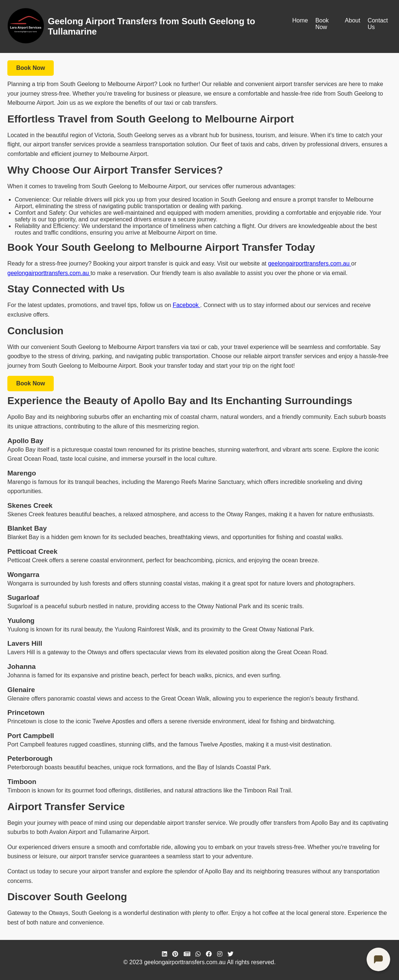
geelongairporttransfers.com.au (310, 263)
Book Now (322, 24)
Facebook (186, 305)
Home (300, 20)
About (353, 20)
